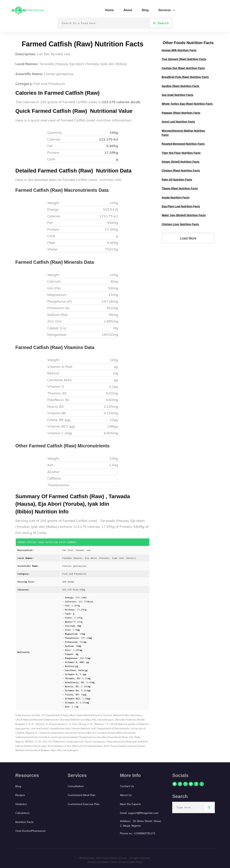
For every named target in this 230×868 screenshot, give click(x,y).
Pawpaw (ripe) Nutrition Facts (181, 113)
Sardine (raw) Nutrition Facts (180, 86)
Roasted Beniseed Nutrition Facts (183, 144)
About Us (126, 795)
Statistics (21, 804)
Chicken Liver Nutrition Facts (180, 224)
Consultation (76, 786)
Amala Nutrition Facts (176, 198)
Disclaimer (103, 862)
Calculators (22, 813)
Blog (18, 786)
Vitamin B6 (57, 413)
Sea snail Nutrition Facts (177, 95)
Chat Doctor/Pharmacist (30, 831)
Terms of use (118, 862)
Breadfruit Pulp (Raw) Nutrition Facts (185, 77)
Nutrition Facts (24, 822)
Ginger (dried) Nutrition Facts (181, 162)
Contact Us (127, 786)
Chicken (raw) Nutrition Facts (181, 171)
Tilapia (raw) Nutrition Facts (180, 188)
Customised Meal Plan (82, 795)
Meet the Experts (130, 804)
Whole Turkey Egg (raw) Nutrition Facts (187, 104)
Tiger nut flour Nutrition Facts (181, 153)
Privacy (92, 862)
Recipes (20, 795)
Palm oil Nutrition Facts (177, 180)
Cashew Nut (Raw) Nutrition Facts (183, 68)
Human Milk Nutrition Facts (179, 50)
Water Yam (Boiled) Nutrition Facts (184, 215)
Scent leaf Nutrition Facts (178, 122)
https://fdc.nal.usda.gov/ (64, 750)
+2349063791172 (144, 833)
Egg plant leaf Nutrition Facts (181, 206)
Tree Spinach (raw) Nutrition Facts (184, 59)
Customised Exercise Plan (84, 804)
